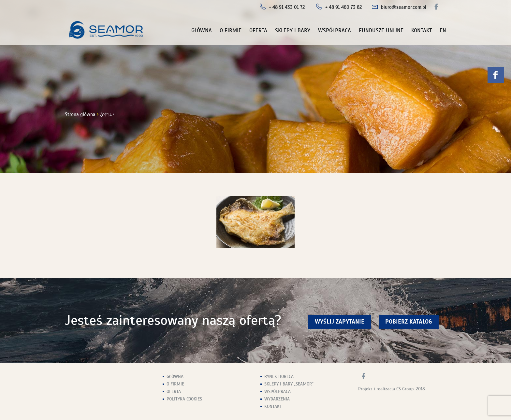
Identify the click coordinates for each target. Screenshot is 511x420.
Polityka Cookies (184, 399)
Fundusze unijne (381, 30)
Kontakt (422, 30)
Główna (202, 30)
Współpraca (335, 30)
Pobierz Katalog (409, 322)
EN (443, 30)
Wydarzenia (277, 399)
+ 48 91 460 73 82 (344, 7)
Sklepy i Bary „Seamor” (289, 384)
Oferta (258, 30)
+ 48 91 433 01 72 (287, 7)
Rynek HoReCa (279, 377)
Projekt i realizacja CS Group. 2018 (392, 389)
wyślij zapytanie (340, 322)
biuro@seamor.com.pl (404, 7)
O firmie (231, 30)
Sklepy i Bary (293, 30)
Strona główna (80, 114)
